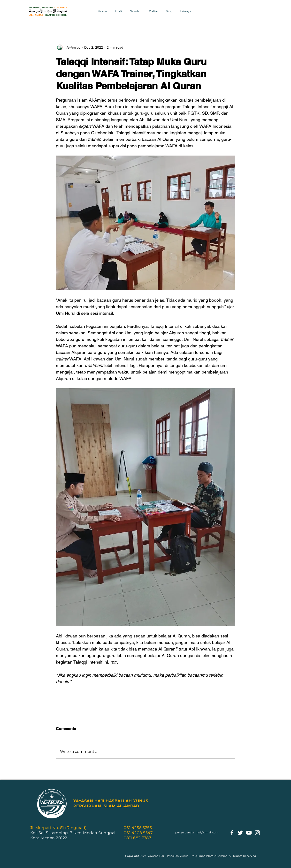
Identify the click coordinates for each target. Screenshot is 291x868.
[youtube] (249, 833)
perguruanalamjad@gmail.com (197, 832)
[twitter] (240, 833)
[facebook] (232, 833)
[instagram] (257, 833)
